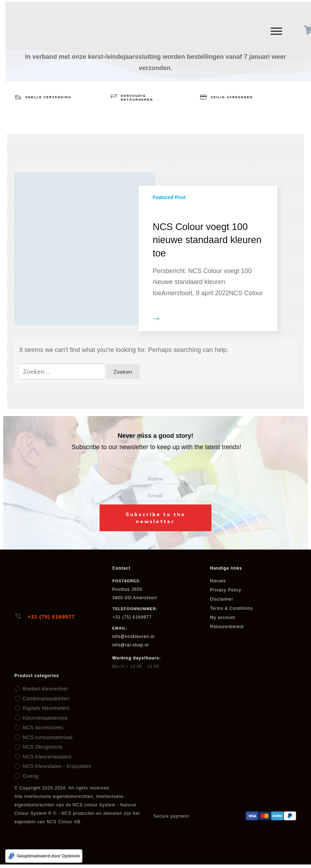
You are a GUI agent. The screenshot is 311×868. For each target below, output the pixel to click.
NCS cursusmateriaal (46, 737)
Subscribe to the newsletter (155, 518)
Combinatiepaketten (45, 699)
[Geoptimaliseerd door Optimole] (44, 856)
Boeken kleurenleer (44, 689)
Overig (30, 776)
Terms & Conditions (231, 608)
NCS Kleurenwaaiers (45, 757)
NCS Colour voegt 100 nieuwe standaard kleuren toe (207, 240)
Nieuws (218, 581)
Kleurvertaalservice (44, 718)
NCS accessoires (41, 727)
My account (223, 618)
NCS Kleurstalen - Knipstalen (55, 766)
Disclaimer (222, 599)
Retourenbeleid (227, 627)
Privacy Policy (226, 590)
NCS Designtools (41, 747)
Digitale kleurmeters (45, 708)
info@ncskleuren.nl (133, 637)
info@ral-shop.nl (131, 645)
